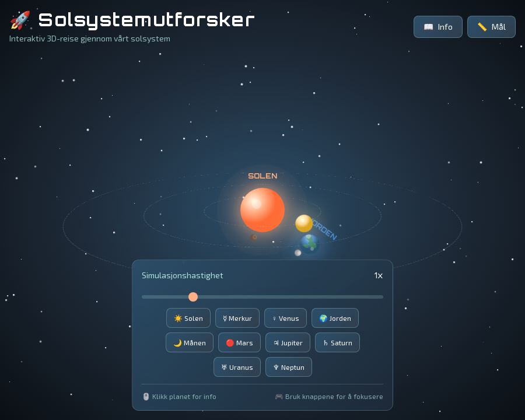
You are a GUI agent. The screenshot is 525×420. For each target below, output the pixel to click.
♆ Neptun (289, 367)
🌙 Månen (190, 342)
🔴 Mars (239, 342)
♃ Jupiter (288, 342)
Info (438, 27)
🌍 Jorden (335, 318)
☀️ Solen (188, 318)
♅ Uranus (237, 367)
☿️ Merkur (237, 318)
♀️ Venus (286, 318)
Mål (491, 27)
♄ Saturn (337, 342)
